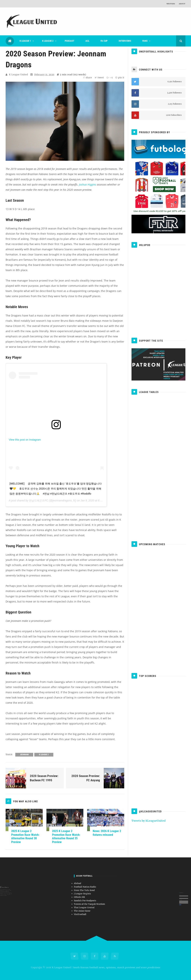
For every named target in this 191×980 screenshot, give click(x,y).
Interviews (125, 41)
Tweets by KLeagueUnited (149, 821)
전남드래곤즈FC (39, 501)
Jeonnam (24, 755)
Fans (145, 41)
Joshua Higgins (87, 184)
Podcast (69, 41)
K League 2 (48, 41)
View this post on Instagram (25, 440)
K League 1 (25, 41)
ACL (87, 41)
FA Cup (104, 41)
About (182, 4)
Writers (171, 4)
